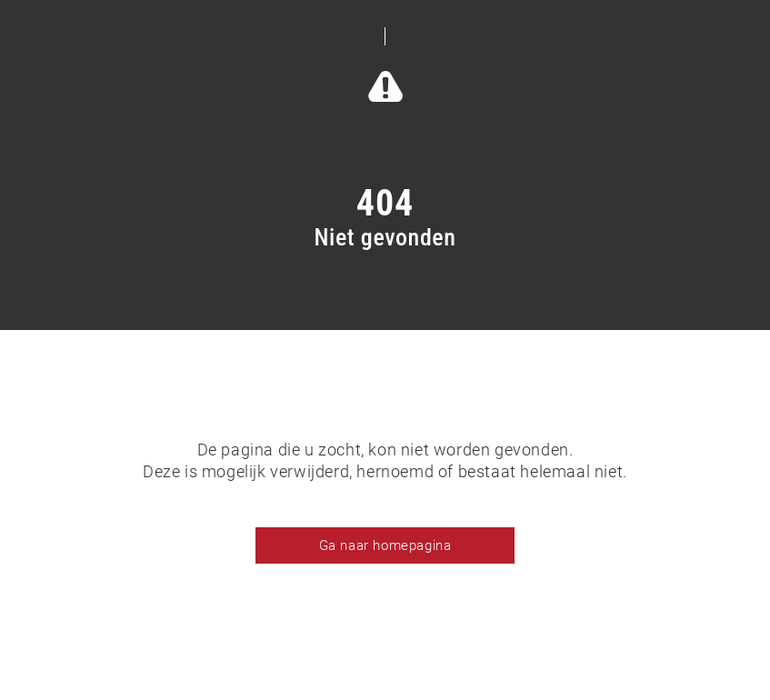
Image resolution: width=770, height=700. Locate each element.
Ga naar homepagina (385, 545)
